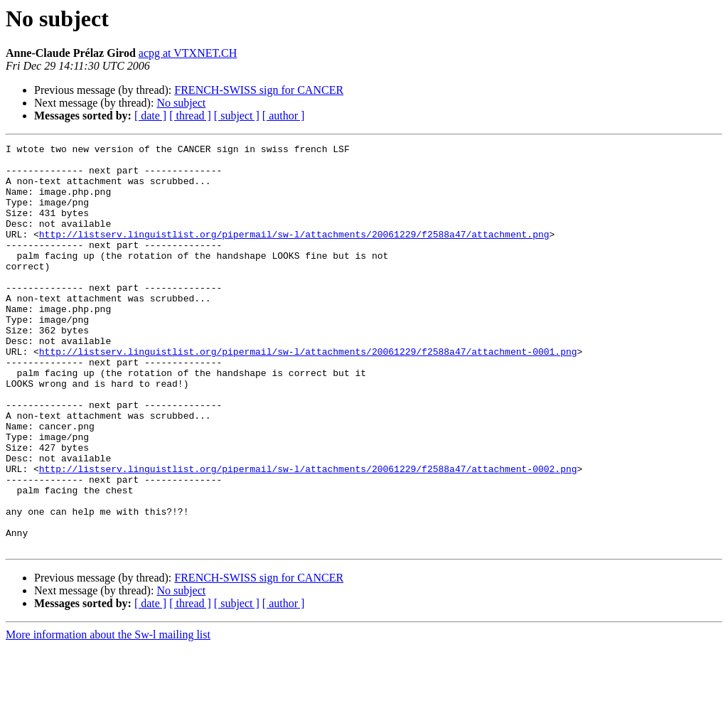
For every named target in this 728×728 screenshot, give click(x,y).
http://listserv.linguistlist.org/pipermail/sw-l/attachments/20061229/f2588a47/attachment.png (294, 253)
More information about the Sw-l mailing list (108, 716)
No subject (181, 103)
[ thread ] (190, 116)
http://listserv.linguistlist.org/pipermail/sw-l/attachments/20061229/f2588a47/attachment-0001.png (308, 394)
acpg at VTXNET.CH (188, 53)
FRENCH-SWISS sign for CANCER (259, 90)
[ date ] (150, 116)
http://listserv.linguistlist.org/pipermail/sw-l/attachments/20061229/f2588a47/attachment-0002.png (308, 535)
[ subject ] (237, 116)
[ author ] (284, 116)
